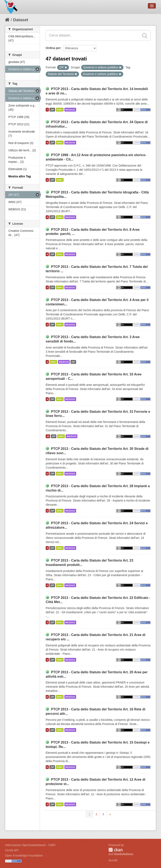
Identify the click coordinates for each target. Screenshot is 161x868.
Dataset (21, 20)
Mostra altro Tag (20, 176)
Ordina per (53, 48)
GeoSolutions (124, 854)
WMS (60, 110)
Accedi (113, 860)
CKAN (116, 850)
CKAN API (12, 850)
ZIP (52, 110)
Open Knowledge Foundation (24, 855)
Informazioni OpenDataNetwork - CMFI (30, 845)
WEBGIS (70, 110)
